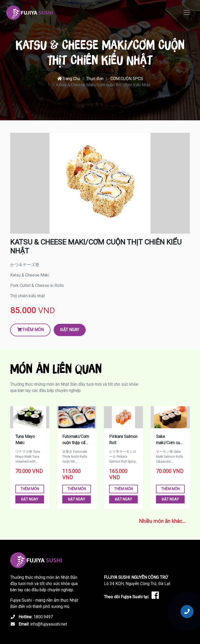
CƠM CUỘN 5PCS (127, 79)
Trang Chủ (69, 79)
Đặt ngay (70, 330)
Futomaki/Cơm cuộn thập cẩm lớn (76, 440)
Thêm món (30, 330)
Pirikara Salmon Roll (123, 440)
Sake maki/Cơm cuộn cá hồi (170, 440)
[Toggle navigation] (187, 12)
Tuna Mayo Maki (25, 440)
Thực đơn (95, 79)
